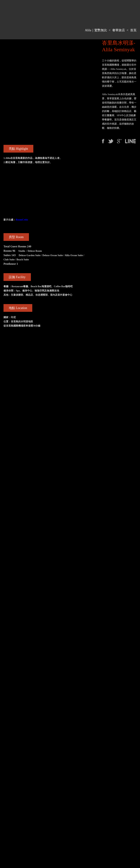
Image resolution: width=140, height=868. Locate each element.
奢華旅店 (119, 30)
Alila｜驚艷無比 (96, 30)
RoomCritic (22, 220)
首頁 (133, 30)
